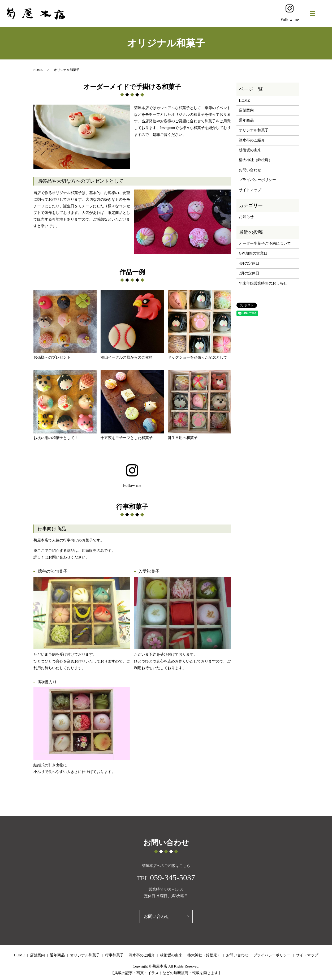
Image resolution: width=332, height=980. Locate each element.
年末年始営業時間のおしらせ (263, 283)
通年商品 (246, 120)
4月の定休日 (249, 263)
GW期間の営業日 (253, 253)
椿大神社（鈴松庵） (256, 160)
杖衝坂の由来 (250, 150)
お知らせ (246, 217)
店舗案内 (246, 110)
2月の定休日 (249, 273)
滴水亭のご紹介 (252, 140)
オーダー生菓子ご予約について (265, 244)
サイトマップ (250, 190)
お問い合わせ (250, 170)
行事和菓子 (114, 955)
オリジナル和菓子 (254, 130)
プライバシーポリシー (257, 180)
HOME (38, 70)
